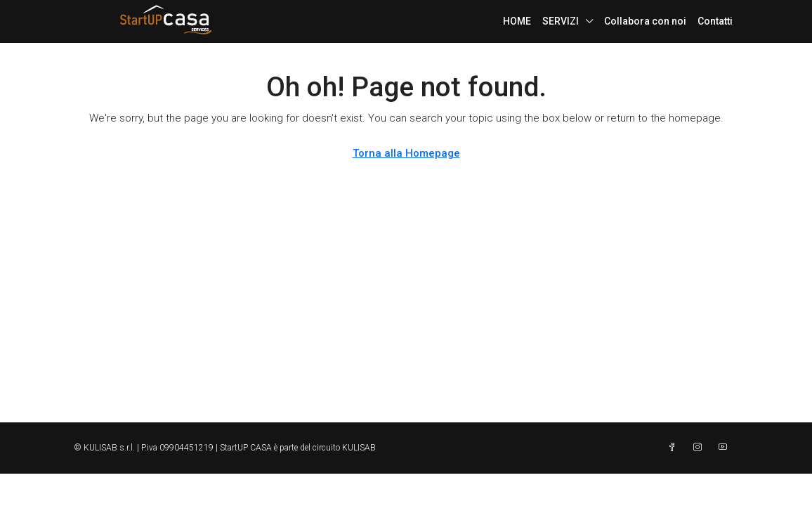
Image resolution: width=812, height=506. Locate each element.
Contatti (715, 21)
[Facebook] (675, 448)
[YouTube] (726, 448)
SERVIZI (561, 21)
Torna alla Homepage (406, 153)
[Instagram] (700, 448)
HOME (517, 21)
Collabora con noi (645, 21)
